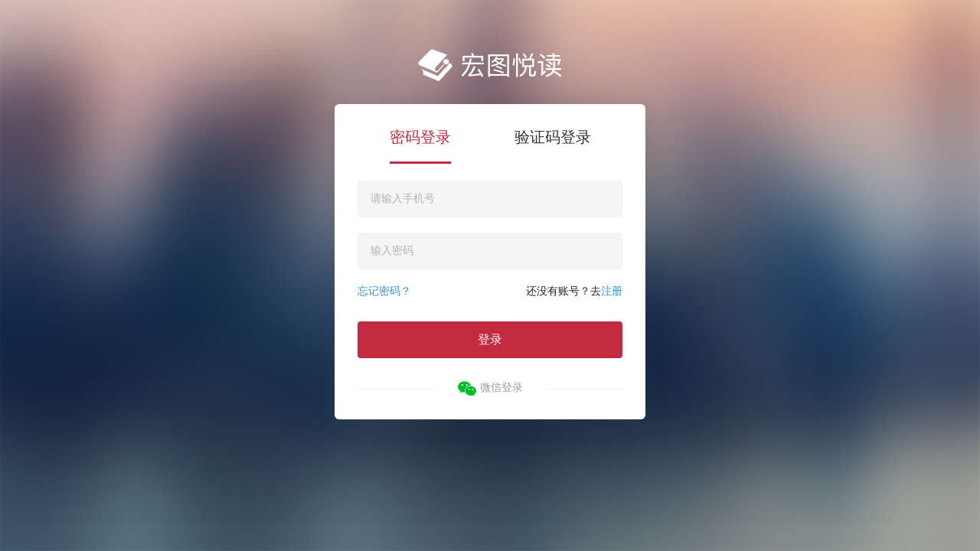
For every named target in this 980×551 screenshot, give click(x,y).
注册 (612, 291)
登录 (490, 339)
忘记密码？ (384, 291)
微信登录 (490, 389)
